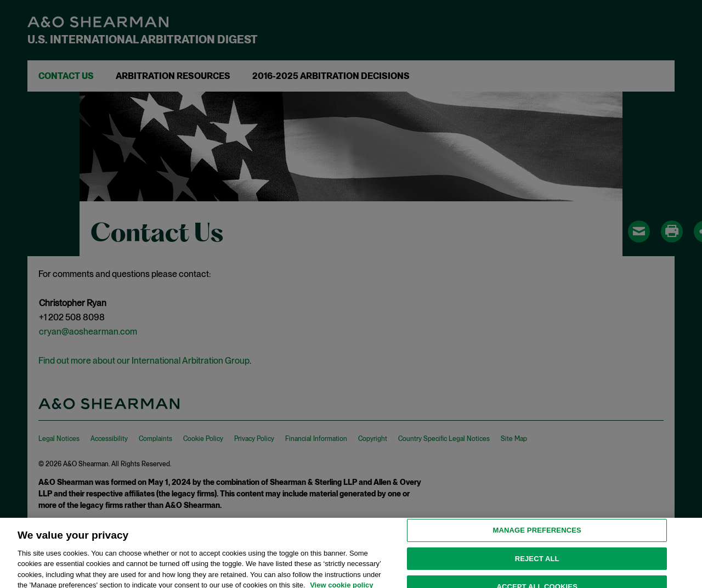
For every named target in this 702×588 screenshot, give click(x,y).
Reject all (537, 562)
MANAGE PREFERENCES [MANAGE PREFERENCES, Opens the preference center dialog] (537, 534)
